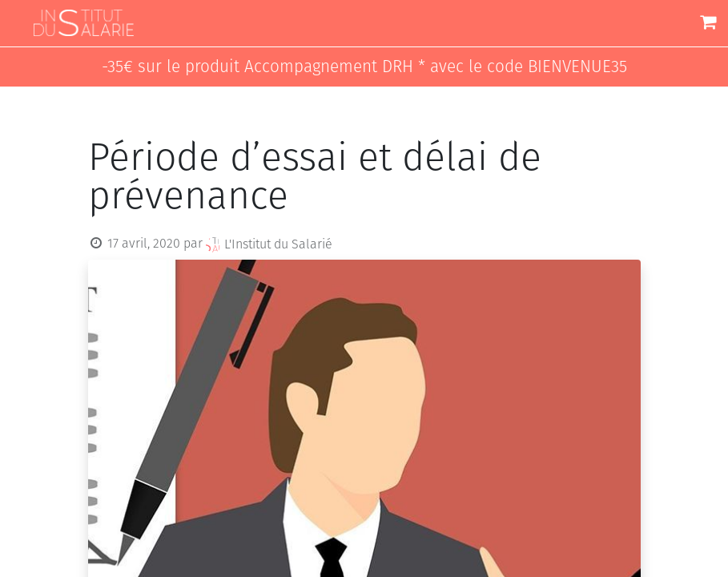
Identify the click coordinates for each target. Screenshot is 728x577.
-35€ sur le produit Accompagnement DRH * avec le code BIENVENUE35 (364, 67)
